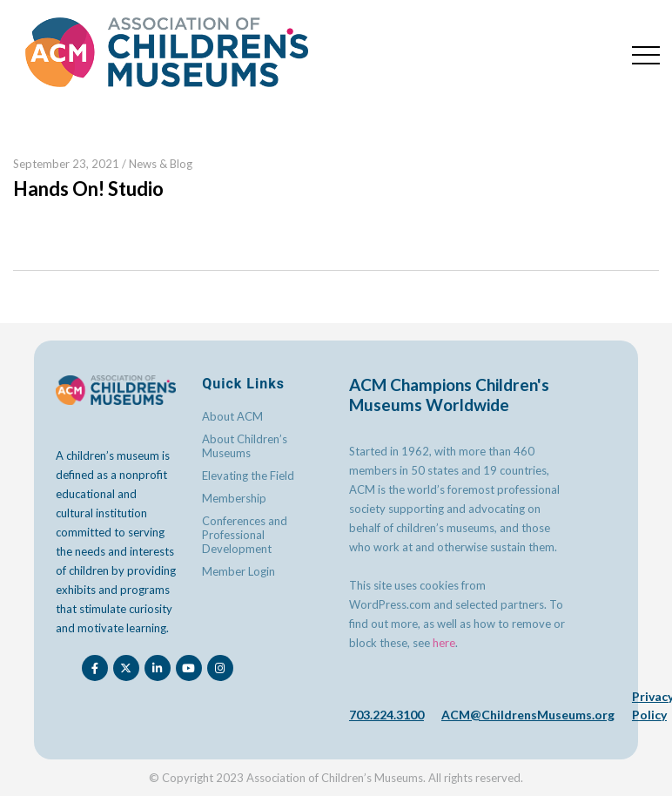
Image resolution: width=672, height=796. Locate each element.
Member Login (239, 571)
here (444, 643)
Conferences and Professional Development (245, 535)
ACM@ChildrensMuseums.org (528, 715)
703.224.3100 (386, 715)
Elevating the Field (248, 476)
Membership (234, 498)
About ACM (232, 416)
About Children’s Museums (245, 446)
